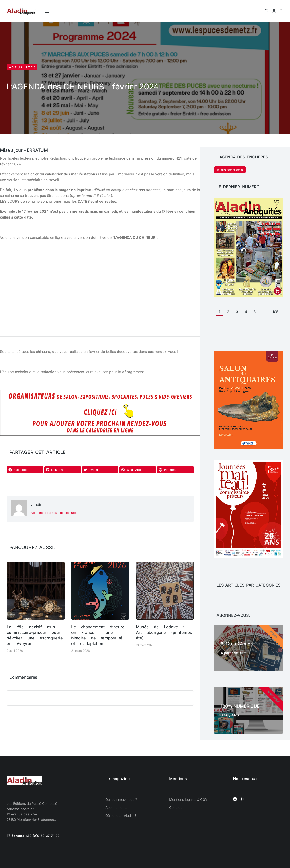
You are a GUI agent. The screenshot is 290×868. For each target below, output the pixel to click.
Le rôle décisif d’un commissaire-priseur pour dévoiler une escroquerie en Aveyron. (35, 635)
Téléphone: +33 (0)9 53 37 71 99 (33, 836)
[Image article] (36, 591)
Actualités (22, 67)
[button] (25, 470)
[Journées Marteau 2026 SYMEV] (249, 556)
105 (275, 312)
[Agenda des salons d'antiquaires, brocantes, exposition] (100, 435)
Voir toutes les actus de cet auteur (55, 513)
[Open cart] (281, 11)
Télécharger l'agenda (230, 170)
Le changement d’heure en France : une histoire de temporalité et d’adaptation (98, 635)
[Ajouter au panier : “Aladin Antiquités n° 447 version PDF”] (278, 291)
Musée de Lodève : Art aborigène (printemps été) (164, 632)
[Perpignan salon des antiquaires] (249, 448)
